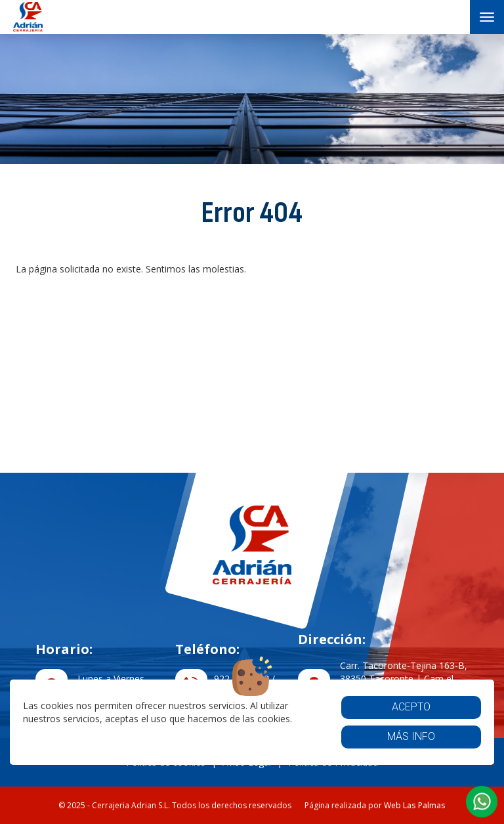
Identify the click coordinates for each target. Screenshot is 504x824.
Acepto (411, 707)
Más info (411, 736)
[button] (482, 802)
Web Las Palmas (415, 805)
